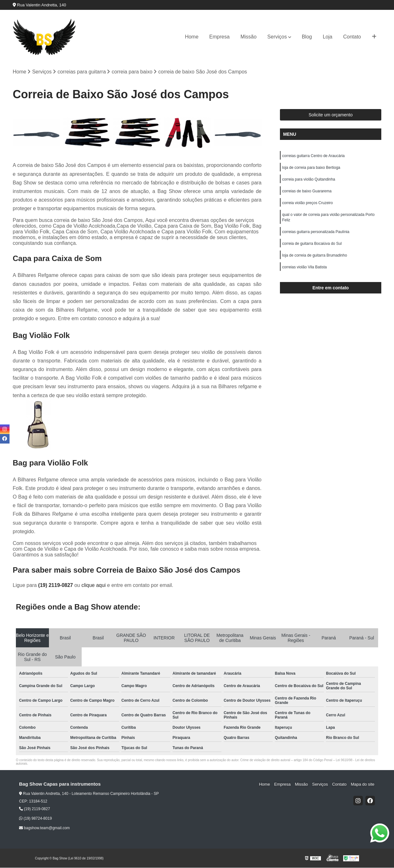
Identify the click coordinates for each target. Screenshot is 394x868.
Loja (328, 37)
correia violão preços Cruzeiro (307, 204)
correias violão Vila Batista (305, 271)
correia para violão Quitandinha (309, 180)
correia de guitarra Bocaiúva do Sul (312, 246)
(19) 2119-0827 (56, 586)
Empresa (220, 37)
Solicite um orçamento (331, 115)
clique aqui (94, 586)
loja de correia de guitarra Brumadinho (315, 258)
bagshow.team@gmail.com (44, 828)
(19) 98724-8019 (35, 819)
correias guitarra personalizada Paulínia (316, 234)
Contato (352, 37)
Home (192, 37)
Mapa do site (363, 785)
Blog (307, 37)
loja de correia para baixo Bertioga (311, 168)
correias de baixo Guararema (307, 192)
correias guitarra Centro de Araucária (313, 156)
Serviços (277, 37)
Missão (249, 37)
